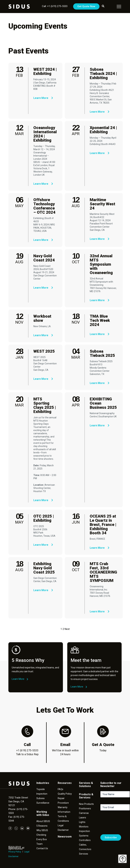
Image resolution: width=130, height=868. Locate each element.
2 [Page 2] (63, 629)
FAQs (60, 789)
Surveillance (43, 803)
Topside (41, 789)
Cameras (84, 813)
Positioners (85, 809)
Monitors (84, 827)
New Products (86, 804)
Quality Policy (65, 794)
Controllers (85, 840)
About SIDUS (43, 821)
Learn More (43, 98)
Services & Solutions (86, 785)
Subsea (40, 798)
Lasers (83, 818)
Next (67, 629)
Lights (82, 822)
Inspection (42, 794)
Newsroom (65, 837)
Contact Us (42, 848)
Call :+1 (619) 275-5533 (55, 6)
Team (40, 844)
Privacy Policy (15, 852)
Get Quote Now (86, 6)
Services (84, 854)
